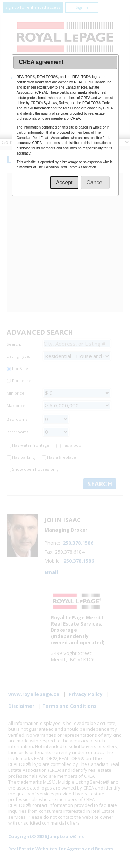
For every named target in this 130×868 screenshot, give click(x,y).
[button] (64, 183)
